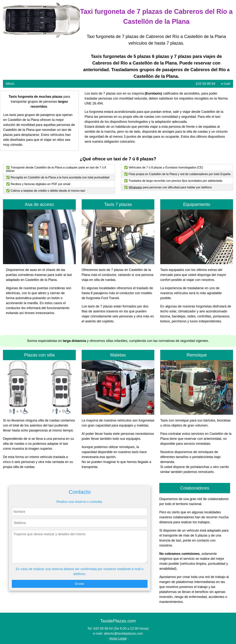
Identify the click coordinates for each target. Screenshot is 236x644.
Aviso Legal (118, 638)
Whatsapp (135, 187)
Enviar (80, 584)
